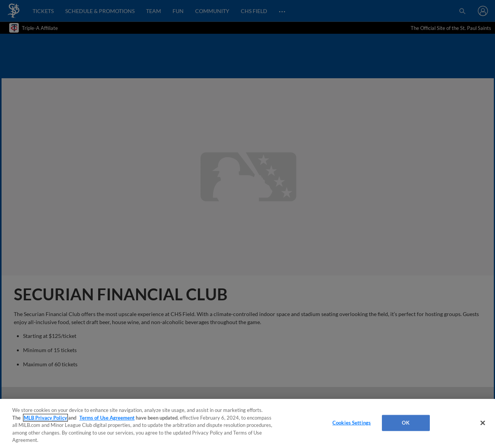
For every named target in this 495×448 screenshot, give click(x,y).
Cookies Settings (352, 423)
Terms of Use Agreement (107, 418)
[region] (248, 423)
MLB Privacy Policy (45, 418)
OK (405, 423)
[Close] (483, 423)
